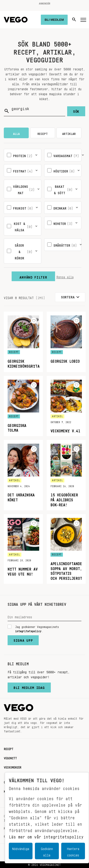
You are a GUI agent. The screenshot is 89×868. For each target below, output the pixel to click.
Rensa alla (65, 276)
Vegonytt (10, 757)
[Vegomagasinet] (16, 20)
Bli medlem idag (29, 687)
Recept (9, 748)
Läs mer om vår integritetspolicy (46, 836)
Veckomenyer (13, 767)
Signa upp (23, 639)
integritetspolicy (28, 630)
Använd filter (33, 276)
